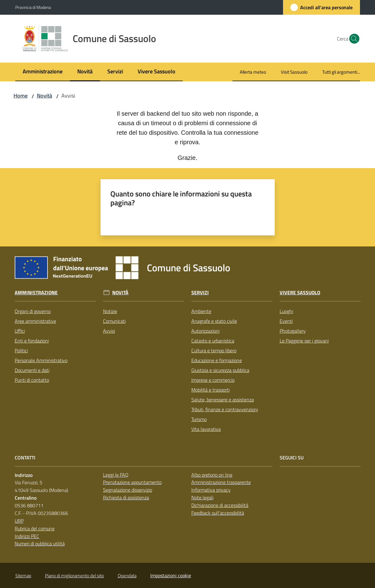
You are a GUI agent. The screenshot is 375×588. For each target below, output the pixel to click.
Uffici (20, 331)
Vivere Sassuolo (300, 293)
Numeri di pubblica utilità (40, 544)
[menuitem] (43, 72)
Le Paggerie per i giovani (304, 341)
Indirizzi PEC (27, 536)
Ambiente (201, 311)
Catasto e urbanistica (213, 341)
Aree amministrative (35, 321)
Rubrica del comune (35, 528)
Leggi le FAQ (116, 475)
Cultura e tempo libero (214, 350)
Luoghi (286, 311)
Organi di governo (33, 311)
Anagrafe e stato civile (214, 321)
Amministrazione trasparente (221, 482)
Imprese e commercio (213, 380)
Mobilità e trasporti (210, 390)
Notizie (110, 311)
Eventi (286, 321)
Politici (21, 350)
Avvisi (109, 331)
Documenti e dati (32, 370)
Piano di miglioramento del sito (75, 576)
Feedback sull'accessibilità (218, 513)
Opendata (127, 576)
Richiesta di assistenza (126, 497)
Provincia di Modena (33, 7)
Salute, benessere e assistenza (223, 400)
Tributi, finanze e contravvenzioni (225, 409)
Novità (44, 96)
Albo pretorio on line (212, 475)
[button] (353, 39)
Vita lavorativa (206, 429)
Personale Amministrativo (41, 360)
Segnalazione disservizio (128, 490)
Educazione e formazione (217, 360)
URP (19, 521)
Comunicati (114, 321)
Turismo (199, 419)
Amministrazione (36, 293)
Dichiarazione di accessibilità (220, 505)
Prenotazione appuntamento (132, 482)
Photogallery (293, 331)
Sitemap (23, 576)
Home (21, 96)
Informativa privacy (211, 490)
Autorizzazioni (205, 331)
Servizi (200, 293)
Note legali (202, 497)
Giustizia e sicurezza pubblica (220, 370)
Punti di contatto (32, 380)
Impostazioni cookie (171, 575)
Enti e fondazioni (32, 341)
